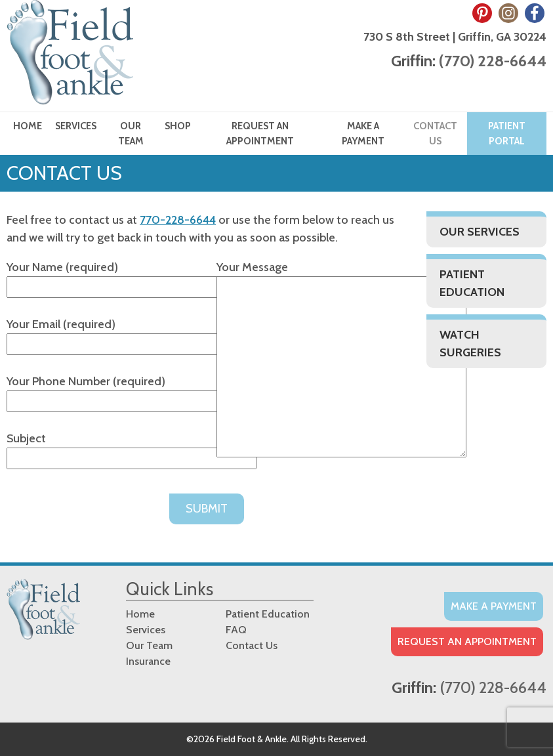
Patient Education (472, 283)
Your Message (341, 360)
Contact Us (435, 134)
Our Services (480, 232)
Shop (178, 126)
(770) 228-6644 (493, 61)
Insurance (148, 661)
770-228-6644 (178, 220)
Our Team (131, 134)
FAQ (236, 630)
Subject (132, 448)
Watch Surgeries (470, 344)
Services (76, 126)
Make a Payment (363, 134)
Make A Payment (494, 606)
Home (28, 126)
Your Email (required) (132, 334)
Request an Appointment (260, 134)
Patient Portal (507, 134)
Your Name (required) (132, 277)
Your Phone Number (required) (132, 391)
